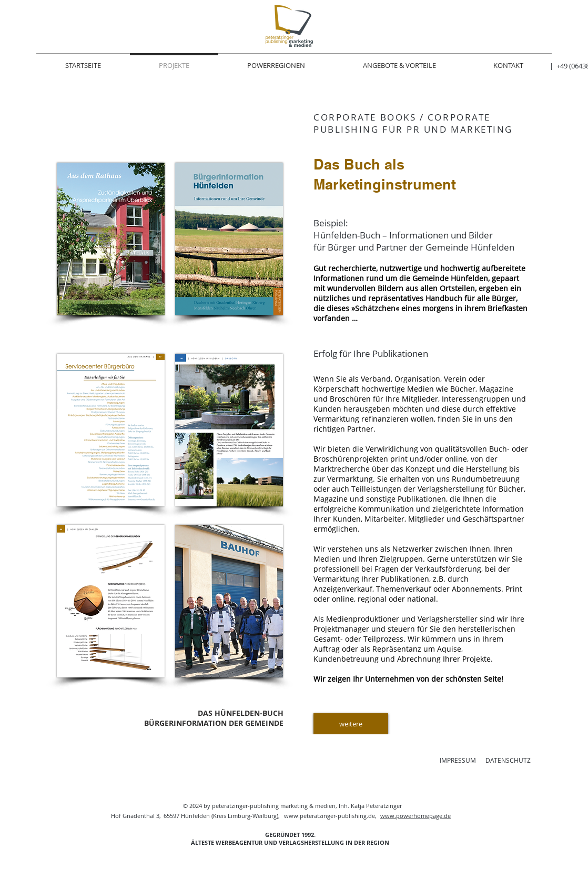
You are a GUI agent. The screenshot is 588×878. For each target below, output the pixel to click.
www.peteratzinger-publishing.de (330, 816)
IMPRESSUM (458, 760)
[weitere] (351, 724)
